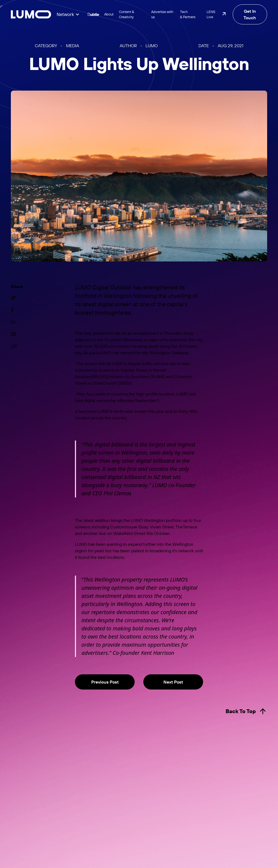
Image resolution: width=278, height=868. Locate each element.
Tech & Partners (188, 14)
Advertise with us (162, 14)
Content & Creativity (127, 14)
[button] (68, 14)
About (109, 14)
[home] (31, 14)
